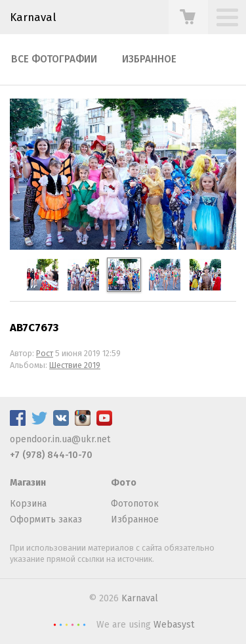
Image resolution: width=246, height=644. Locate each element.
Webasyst (174, 625)
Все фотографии (54, 59)
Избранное (149, 59)
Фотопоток (135, 504)
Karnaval (140, 598)
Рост (45, 353)
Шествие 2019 (75, 365)
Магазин (28, 483)
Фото (124, 483)
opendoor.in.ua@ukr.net (60, 439)
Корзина (28, 504)
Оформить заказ (46, 519)
